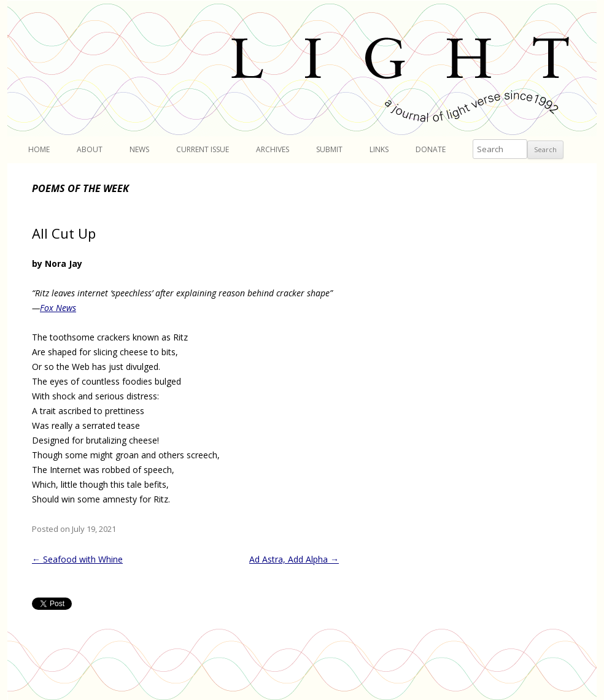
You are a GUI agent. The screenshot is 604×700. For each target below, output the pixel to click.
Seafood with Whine (77, 559)
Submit (329, 149)
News (139, 149)
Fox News (58, 308)
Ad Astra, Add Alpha (294, 559)
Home (39, 149)
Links (379, 149)
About (90, 149)
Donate (431, 149)
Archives (273, 149)
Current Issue (203, 149)
